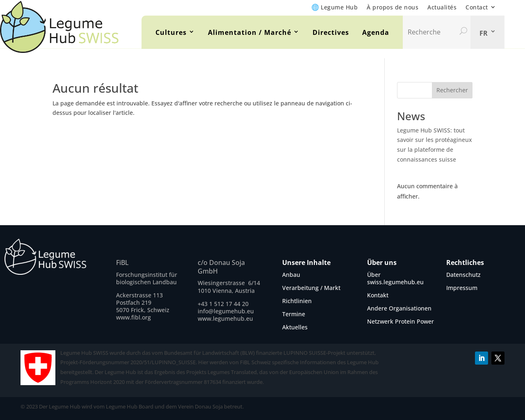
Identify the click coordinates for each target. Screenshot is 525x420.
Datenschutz (463, 275)
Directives (331, 32)
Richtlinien (297, 301)
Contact (477, 7)
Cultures (171, 32)
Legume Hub (339, 7)
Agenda (376, 32)
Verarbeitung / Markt (311, 288)
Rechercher (452, 90)
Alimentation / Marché (250, 32)
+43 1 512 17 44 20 (223, 304)
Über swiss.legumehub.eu (395, 278)
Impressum (462, 288)
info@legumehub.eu (226, 311)
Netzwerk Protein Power (401, 321)
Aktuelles (295, 327)
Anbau (291, 275)
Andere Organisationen (399, 308)
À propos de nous (393, 7)
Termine (294, 314)
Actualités (442, 7)
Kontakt (378, 295)
